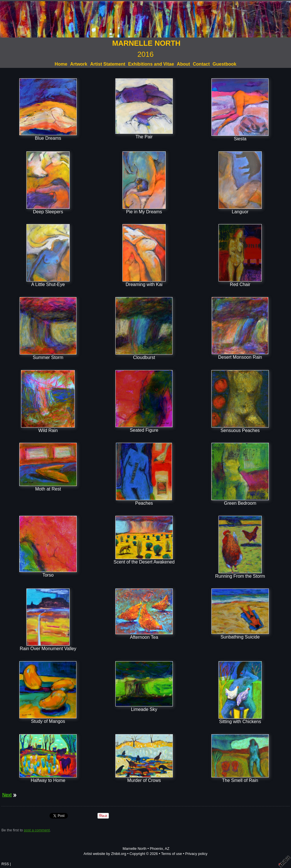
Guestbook (225, 64)
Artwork (79, 64)
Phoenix (156, 849)
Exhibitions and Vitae (151, 64)
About (183, 64)
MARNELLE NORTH (146, 43)
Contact (201, 64)
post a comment (37, 830)
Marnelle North (135, 849)
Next (7, 795)
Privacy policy (196, 854)
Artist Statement (108, 64)
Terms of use (172, 854)
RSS (5, 864)
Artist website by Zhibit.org (105, 854)
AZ (167, 849)
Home (61, 64)
